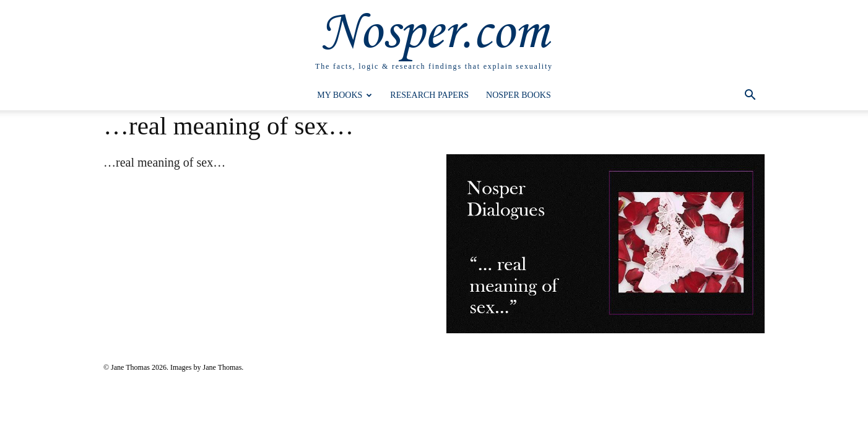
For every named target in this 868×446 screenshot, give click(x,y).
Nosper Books (519, 95)
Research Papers (429, 95)
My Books (345, 95)
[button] (750, 96)
